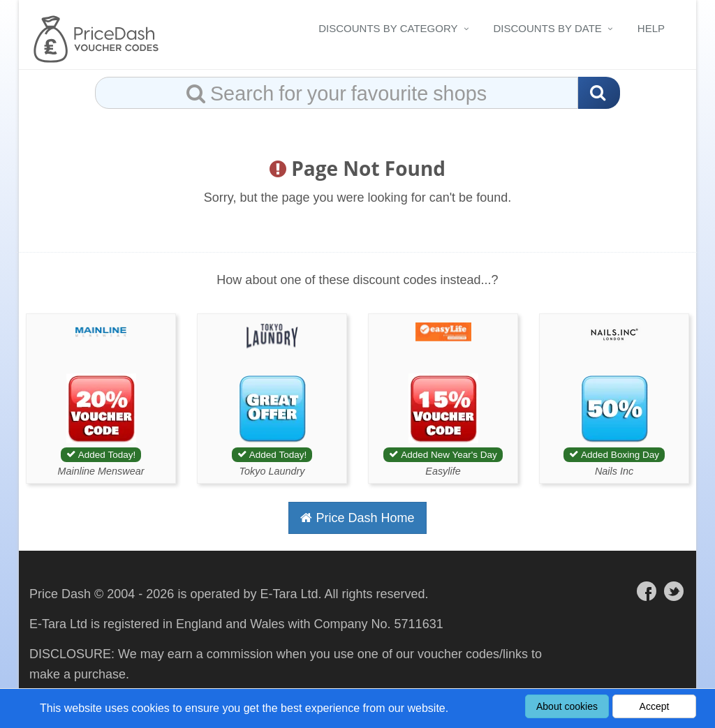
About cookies (567, 706)
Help (651, 28)
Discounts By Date (548, 28)
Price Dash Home (357, 518)
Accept (655, 706)
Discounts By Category (388, 28)
